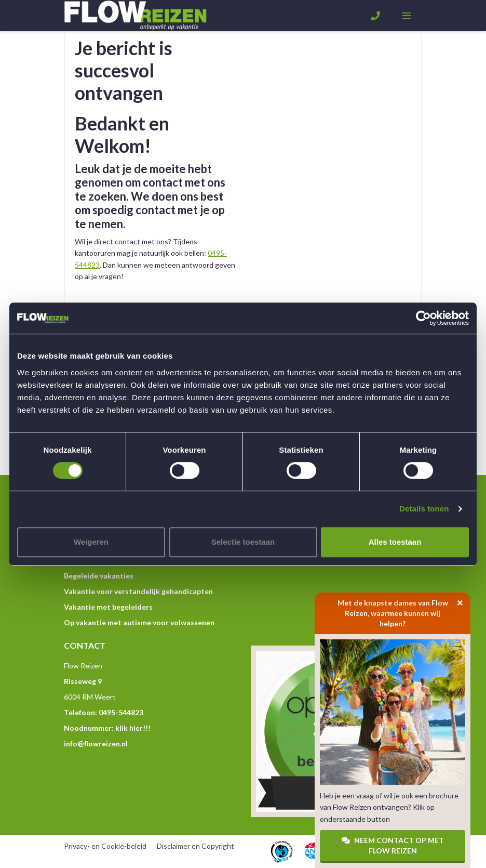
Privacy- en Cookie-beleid (105, 846)
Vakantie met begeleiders (108, 607)
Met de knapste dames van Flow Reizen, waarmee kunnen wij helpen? (404, 610)
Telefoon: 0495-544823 (104, 712)
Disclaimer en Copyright (195, 846)
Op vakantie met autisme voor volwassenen (139, 622)
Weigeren (91, 542)
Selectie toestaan (243, 542)
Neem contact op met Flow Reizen (393, 845)
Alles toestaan (395, 542)
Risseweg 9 (83, 681)
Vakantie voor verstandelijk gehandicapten (138, 591)
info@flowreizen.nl (96, 744)
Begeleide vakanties (99, 576)
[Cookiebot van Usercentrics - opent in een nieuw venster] (423, 318)
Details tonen (424, 509)
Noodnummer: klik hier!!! (107, 728)
